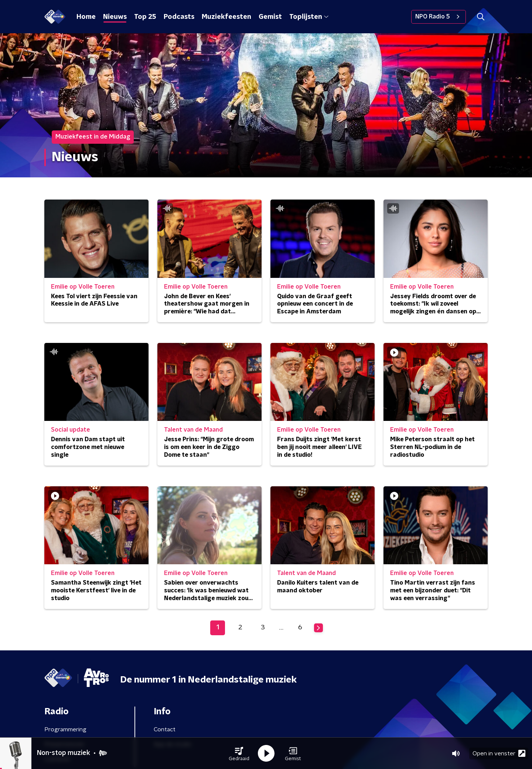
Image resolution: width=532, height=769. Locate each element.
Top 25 (145, 17)
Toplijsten (309, 17)
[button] (239, 753)
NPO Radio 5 (439, 17)
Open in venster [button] (499, 753)
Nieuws (115, 17)
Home (86, 17)
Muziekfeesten (226, 17)
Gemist (270, 17)
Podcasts (179, 17)
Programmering (65, 729)
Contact (165, 729)
